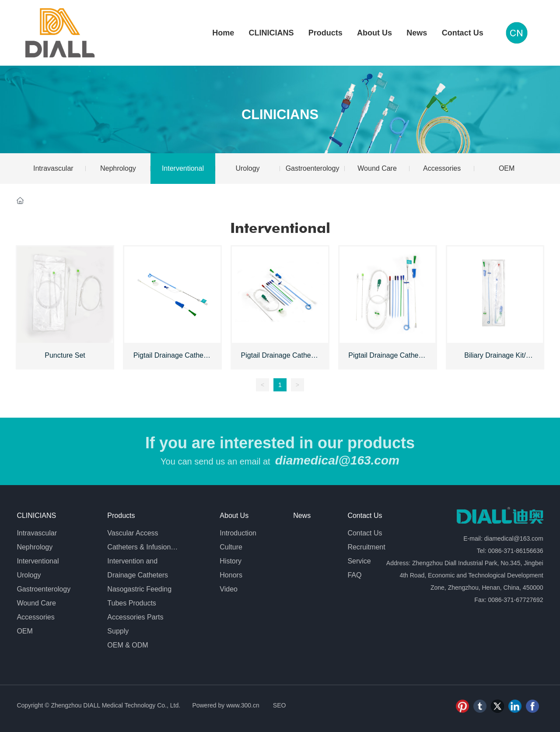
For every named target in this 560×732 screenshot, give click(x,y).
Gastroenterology (313, 168)
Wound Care (377, 168)
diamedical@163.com (337, 460)
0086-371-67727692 (515, 600)
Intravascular (53, 168)
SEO (280, 705)
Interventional (183, 168)
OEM (507, 168)
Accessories (442, 168)
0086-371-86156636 (515, 551)
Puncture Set (65, 355)
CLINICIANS (280, 114)
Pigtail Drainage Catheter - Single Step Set (173, 359)
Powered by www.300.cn (225, 705)
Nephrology (118, 168)
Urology (247, 168)
